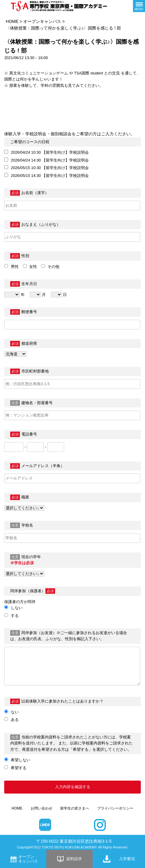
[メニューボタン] (139, 6)
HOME (12, 21)
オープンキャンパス (42, 21)
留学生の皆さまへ (75, 808)
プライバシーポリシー (115, 808)
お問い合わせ (42, 808)
